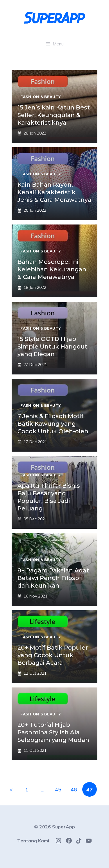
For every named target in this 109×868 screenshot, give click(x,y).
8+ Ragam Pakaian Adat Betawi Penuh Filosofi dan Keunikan (53, 578)
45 (58, 790)
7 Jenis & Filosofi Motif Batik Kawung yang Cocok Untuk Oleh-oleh (53, 424)
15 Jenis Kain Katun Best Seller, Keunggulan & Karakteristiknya (54, 115)
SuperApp (64, 827)
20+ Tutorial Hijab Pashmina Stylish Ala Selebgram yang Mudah (53, 732)
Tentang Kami (33, 841)
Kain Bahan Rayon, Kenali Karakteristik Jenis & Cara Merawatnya (54, 192)
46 (74, 790)
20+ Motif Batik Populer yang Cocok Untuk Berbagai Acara (53, 655)
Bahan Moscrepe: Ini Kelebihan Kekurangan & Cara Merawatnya (52, 269)
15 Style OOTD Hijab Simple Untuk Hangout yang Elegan (52, 347)
